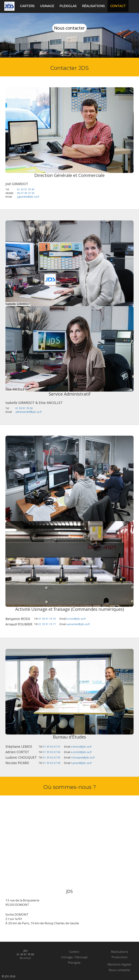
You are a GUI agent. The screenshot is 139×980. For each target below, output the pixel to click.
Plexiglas (68, 6)
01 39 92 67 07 (52, 747)
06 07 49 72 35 (26, 193)
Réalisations (93, 6)
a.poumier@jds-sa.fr (78, 624)
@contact (25, 958)
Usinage (47, 6)
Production (119, 957)
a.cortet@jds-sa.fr (81, 752)
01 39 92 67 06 (52, 752)
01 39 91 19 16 (47, 619)
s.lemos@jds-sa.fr (81, 747)
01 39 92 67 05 (52, 757)
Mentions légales (119, 964)
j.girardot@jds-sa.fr (28, 197)
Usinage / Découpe (74, 957)
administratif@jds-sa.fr (29, 412)
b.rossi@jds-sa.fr (76, 619)
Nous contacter (120, 970)
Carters (27, 6)
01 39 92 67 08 (52, 763)
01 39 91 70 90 (26, 189)
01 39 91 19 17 (47, 624)
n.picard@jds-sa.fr (81, 763)
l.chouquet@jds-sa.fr (83, 757)
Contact (118, 6)
